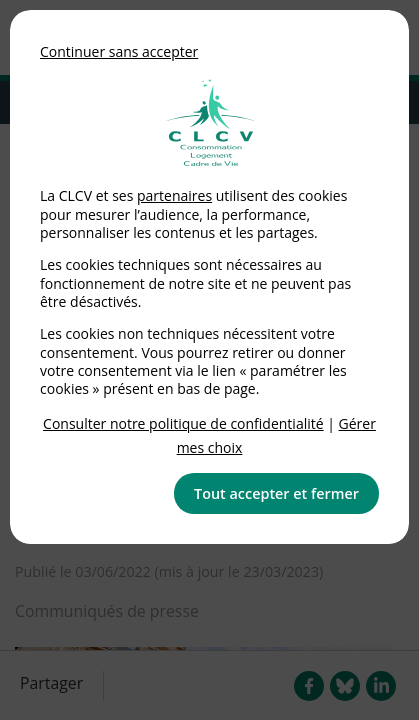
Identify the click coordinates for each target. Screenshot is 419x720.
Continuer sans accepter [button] (119, 51)
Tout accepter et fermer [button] (276, 493)
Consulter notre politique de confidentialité (183, 423)
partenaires (174, 195)
